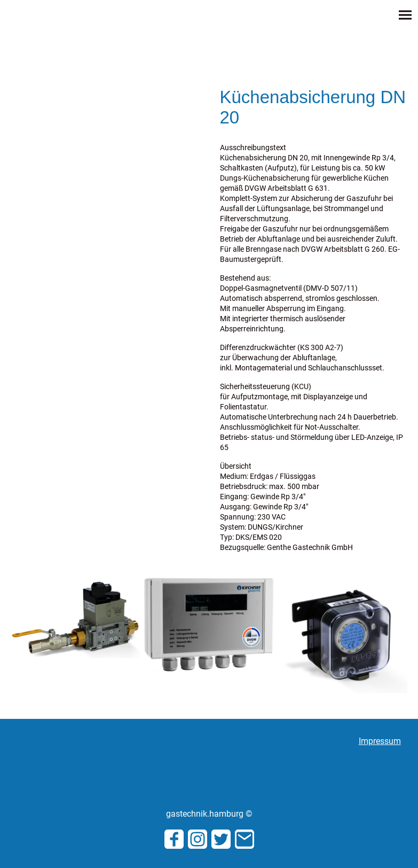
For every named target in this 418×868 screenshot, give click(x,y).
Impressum (380, 741)
